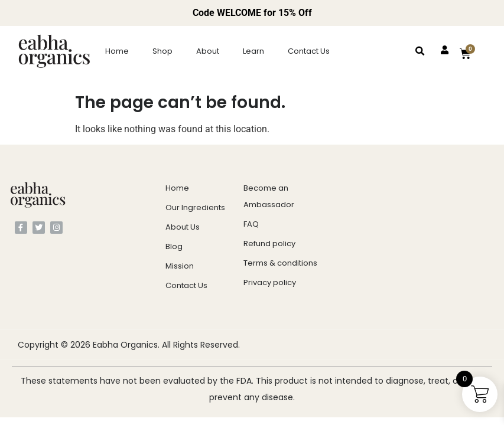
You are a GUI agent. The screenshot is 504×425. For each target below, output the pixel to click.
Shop (162, 51)
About (208, 51)
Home (117, 51)
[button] (420, 51)
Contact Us (309, 51)
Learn (253, 51)
